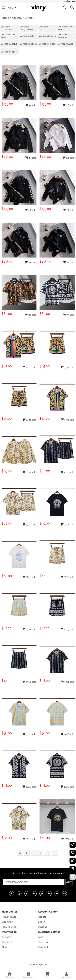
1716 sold (30, 682)
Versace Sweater (62, 36)
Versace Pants (9, 52)
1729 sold (68, 629)
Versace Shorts (47, 36)
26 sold (69, 105)
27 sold (31, 158)
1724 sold (30, 420)
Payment (43, 947)
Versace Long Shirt (9, 36)
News (5, 947)
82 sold (31, 315)
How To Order (10, 927)
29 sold (31, 210)
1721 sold (68, 682)
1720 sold (68, 472)
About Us (7, 937)
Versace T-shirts (45, 28)
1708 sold (67, 734)
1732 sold (30, 472)
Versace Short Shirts (66, 28)
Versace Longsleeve (26, 28)
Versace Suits (65, 44)
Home (5, 18)
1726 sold (29, 367)
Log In (42, 922)
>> (48, 853)
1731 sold (68, 420)
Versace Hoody (47, 44)
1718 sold (68, 525)
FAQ (40, 937)
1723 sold (68, 577)
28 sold (31, 263)
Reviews (43, 927)
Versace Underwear (7, 28)
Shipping (43, 942)
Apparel (16, 18)
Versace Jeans (9, 44)
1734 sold (30, 734)
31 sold (31, 105)
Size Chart (7, 922)
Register (43, 917)
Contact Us (8, 942)
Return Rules (9, 917)
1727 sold (68, 367)
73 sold (69, 315)
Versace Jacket (28, 44)
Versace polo (27, 36)
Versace (29, 18)
